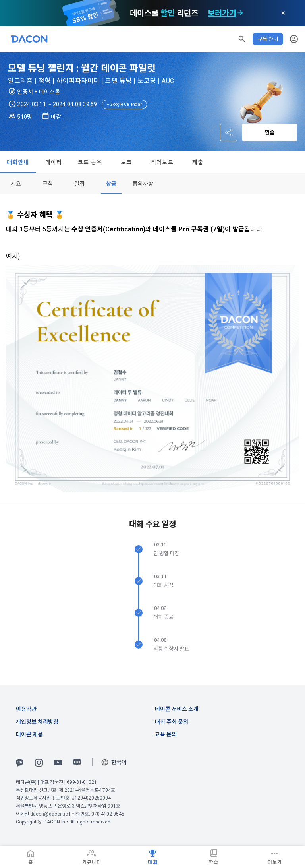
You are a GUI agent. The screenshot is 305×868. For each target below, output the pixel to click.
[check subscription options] (240, 13)
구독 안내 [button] (268, 39)
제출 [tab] (198, 162)
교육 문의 (166, 734)
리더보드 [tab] (162, 162)
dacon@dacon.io (49, 814)
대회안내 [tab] (18, 162)
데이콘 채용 (29, 734)
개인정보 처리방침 (37, 722)
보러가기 (222, 13)
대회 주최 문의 (172, 722)
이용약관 (26, 709)
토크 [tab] (126, 162)
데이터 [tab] (54, 162)
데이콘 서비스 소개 (177, 709)
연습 (270, 132)
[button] (242, 39)
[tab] (16, 184)
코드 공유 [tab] (90, 162)
